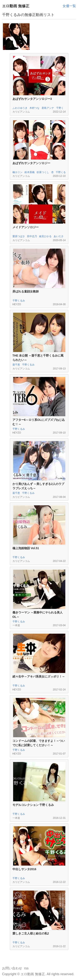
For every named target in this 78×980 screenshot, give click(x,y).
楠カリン (17, 172)
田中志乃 (32, 236)
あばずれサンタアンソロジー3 (32, 99)
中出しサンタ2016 (24, 869)
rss (26, 968)
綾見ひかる (45, 236)
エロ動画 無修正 (16, 6)
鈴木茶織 (30, 172)
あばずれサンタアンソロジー (31, 163)
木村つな (35, 108)
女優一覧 (69, 6)
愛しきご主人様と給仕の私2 (31, 933)
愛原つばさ (19, 236)
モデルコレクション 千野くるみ (33, 805)
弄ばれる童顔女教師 (26, 291)
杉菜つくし (43, 172)
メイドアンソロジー (26, 227)
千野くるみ (19, 301)
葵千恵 (16, 365)
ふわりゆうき (20, 108)
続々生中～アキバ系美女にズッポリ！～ (39, 676)
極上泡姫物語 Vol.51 (26, 548)
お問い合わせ (12, 968)
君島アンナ (48, 108)
